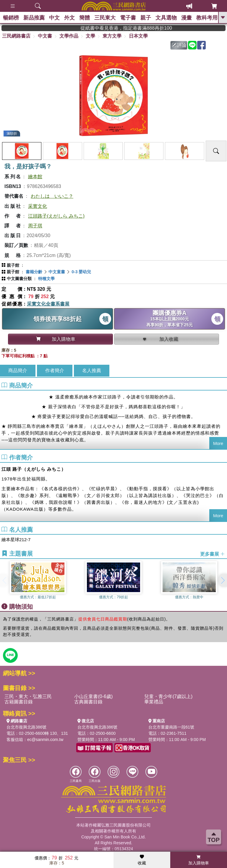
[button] (223, 580)
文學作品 (69, 36)
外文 (69, 18)
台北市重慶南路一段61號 (171, 727)
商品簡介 (18, 370)
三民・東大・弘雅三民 (28, 696)
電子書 (128, 18)
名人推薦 (92, 370)
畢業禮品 (154, 702)
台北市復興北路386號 (26, 727)
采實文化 (38, 206)
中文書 (45, 36)
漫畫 (187, 18)
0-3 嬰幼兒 (81, 272)
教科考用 (207, 18)
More (218, 443)
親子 (146, 18)
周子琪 (35, 226)
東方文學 (112, 36)
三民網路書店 (16, 36)
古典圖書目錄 (88, 702)
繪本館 (35, 177)
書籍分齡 (34, 272)
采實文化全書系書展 (48, 304)
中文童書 (57, 272)
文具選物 (166, 18)
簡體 (85, 18)
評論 (179, 45)
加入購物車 (199, 860)
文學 (90, 36)
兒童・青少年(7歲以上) (168, 696)
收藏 (142, 860)
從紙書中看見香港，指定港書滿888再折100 (138, 28)
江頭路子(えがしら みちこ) (56, 216)
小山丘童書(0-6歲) (93, 696)
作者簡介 (55, 370)
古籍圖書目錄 (19, 702)
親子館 (13, 265)
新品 (34, 18)
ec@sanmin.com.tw (45, 740)
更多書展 (213, 554)
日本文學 (138, 36)
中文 (54, 18)
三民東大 (105, 18)
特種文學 (46, 279)
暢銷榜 (11, 18)
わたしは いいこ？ (52, 196)
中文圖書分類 (19, 279)
